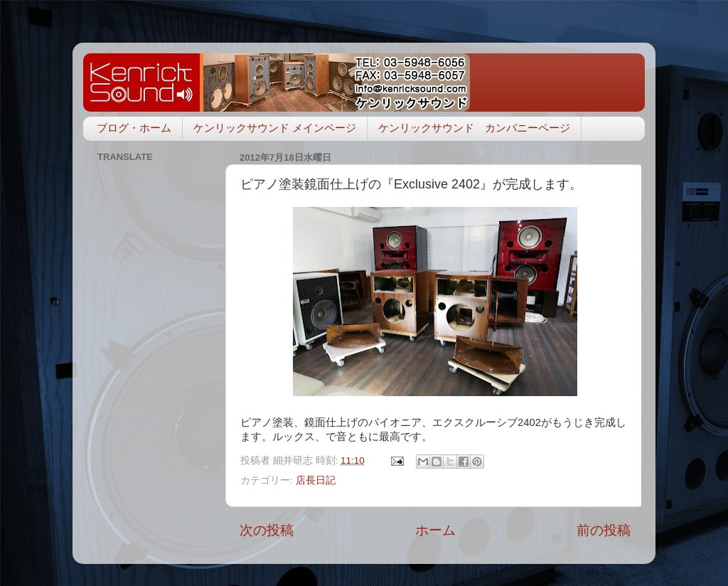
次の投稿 (267, 530)
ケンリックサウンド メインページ (275, 128)
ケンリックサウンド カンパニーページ (474, 128)
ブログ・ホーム (134, 128)
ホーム (435, 530)
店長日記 (316, 480)
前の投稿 (604, 530)
